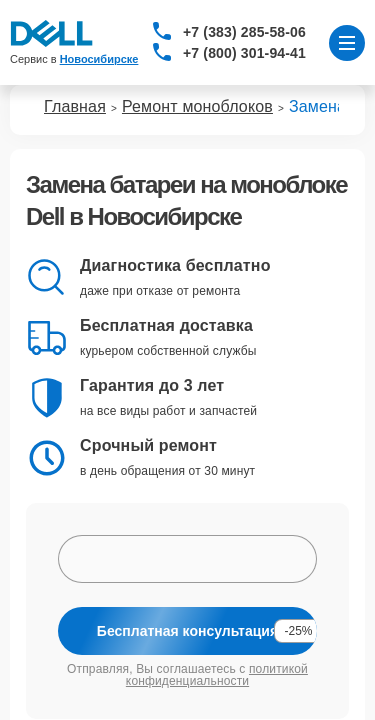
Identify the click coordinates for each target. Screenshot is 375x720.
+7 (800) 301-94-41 (244, 53)
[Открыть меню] (347, 43)
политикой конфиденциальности (217, 675)
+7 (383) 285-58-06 (244, 32)
